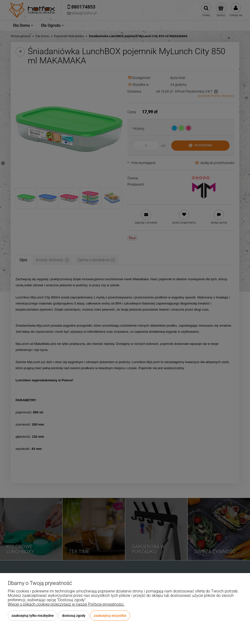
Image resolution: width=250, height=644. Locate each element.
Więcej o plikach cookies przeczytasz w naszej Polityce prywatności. (66, 604)
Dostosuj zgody (74, 616)
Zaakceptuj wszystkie (110, 616)
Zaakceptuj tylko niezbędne (33, 616)
